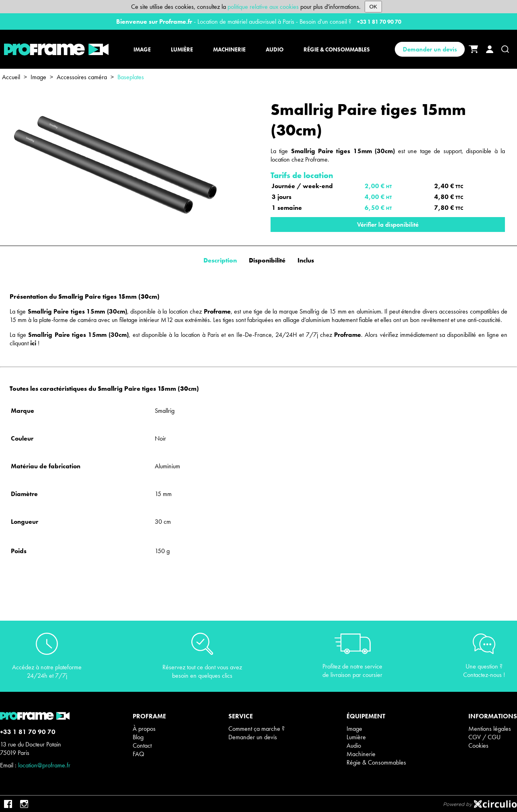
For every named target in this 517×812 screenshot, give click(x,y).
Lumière (356, 737)
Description (220, 260)
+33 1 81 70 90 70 (379, 22)
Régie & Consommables (376, 762)
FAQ (138, 754)
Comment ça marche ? (256, 729)
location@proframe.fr (44, 765)
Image (38, 77)
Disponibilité (267, 260)
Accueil (11, 77)
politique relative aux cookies (263, 7)
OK (373, 7)
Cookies (478, 745)
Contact (142, 745)
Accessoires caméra (82, 77)
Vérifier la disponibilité (388, 225)
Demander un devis (430, 49)
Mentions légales (490, 729)
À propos (144, 729)
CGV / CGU (484, 737)
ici (33, 343)
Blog (138, 737)
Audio (354, 745)
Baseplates (131, 77)
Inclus (306, 260)
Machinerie (361, 754)
